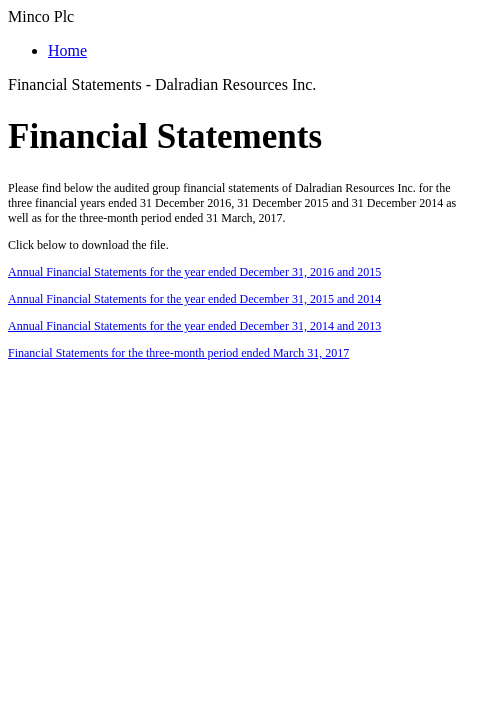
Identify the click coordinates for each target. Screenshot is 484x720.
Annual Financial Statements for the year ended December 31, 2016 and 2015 (194, 272)
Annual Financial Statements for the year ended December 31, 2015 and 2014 (194, 299)
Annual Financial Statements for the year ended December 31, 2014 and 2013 (194, 326)
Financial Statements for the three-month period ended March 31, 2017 (178, 353)
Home (67, 50)
